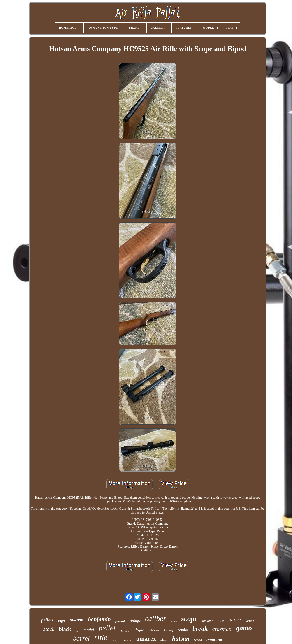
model (89, 630)
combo (183, 630)
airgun (139, 630)
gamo (244, 628)
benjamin (99, 619)
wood (198, 640)
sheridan (125, 631)
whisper (154, 630)
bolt (77, 631)
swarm (77, 620)
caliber (156, 618)
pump (115, 640)
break (200, 628)
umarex (146, 639)
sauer (235, 620)
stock (49, 629)
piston (174, 621)
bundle (127, 640)
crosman (222, 629)
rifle (101, 638)
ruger (62, 621)
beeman (208, 621)
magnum (214, 640)
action (250, 621)
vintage (135, 620)
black (65, 629)
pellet (107, 628)
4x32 (221, 621)
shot (164, 640)
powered (120, 621)
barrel (81, 638)
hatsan (181, 638)
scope (189, 618)
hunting (169, 630)
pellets (47, 620)
